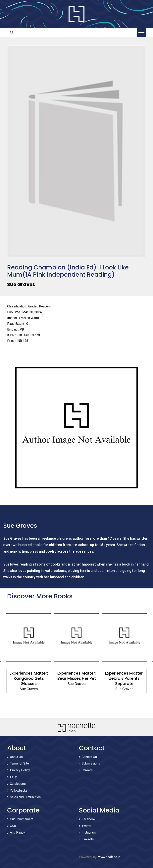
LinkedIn (88, 839)
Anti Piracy (17, 832)
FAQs (14, 777)
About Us (16, 757)
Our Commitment (22, 819)
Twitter (87, 826)
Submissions (91, 763)
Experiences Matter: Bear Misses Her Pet (77, 676)
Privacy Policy (20, 770)
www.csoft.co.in (109, 857)
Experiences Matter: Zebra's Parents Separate (124, 678)
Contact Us (89, 757)
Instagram (89, 832)
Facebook (89, 819)
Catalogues (18, 784)
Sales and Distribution (25, 797)
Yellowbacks (19, 790)
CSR (13, 826)
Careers (87, 770)
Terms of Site (19, 763)
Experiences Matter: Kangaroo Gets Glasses (29, 678)
